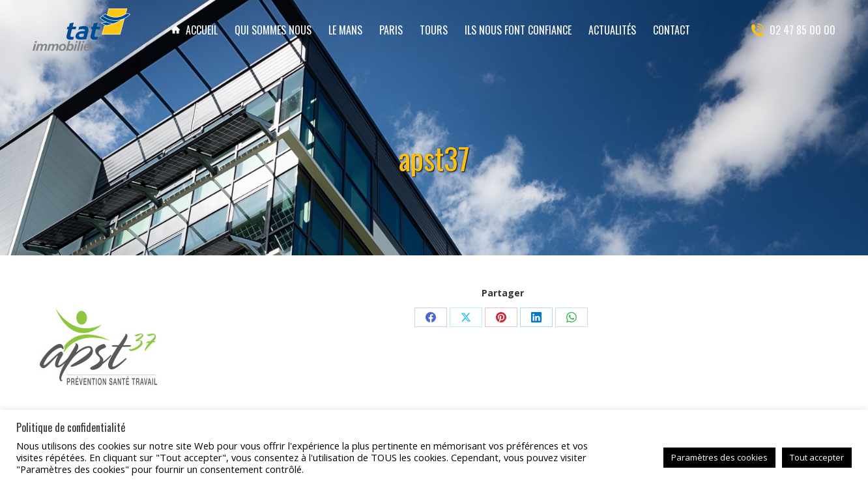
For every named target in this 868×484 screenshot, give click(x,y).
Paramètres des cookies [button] (719, 457)
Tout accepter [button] (817, 457)
